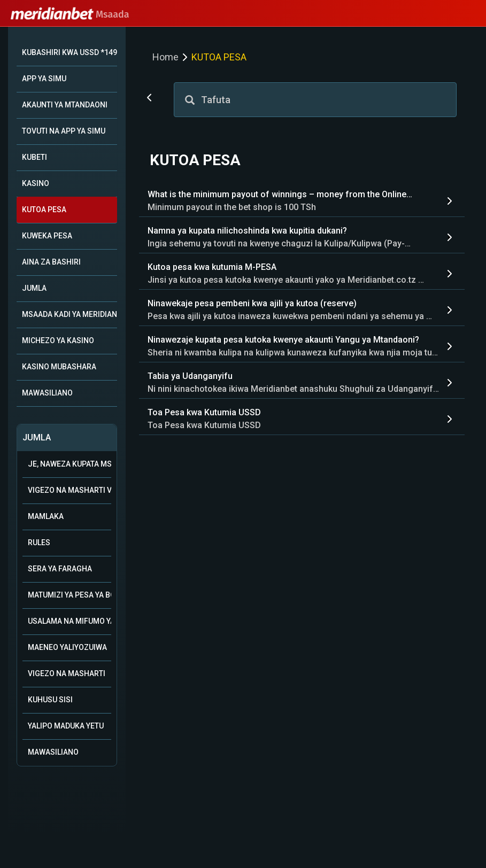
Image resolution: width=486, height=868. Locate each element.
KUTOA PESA (44, 210)
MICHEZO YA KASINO (58, 340)
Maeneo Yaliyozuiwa (67, 647)
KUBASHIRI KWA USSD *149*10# (70, 52)
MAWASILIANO (47, 393)
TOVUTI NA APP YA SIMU (64, 131)
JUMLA (34, 288)
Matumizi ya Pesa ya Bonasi (70, 595)
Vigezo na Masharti (67, 673)
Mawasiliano (53, 752)
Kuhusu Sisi (50, 700)
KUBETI (34, 157)
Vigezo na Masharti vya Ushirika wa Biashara (70, 490)
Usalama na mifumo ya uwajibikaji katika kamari (70, 621)
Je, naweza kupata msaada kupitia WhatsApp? (70, 464)
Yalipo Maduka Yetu (66, 726)
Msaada (70, 14)
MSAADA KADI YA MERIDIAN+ (70, 314)
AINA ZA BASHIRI (51, 262)
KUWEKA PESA (47, 236)
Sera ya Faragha (60, 569)
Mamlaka (46, 516)
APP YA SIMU (44, 79)
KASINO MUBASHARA (59, 367)
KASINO (36, 183)
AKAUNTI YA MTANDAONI (65, 105)
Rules (39, 542)
